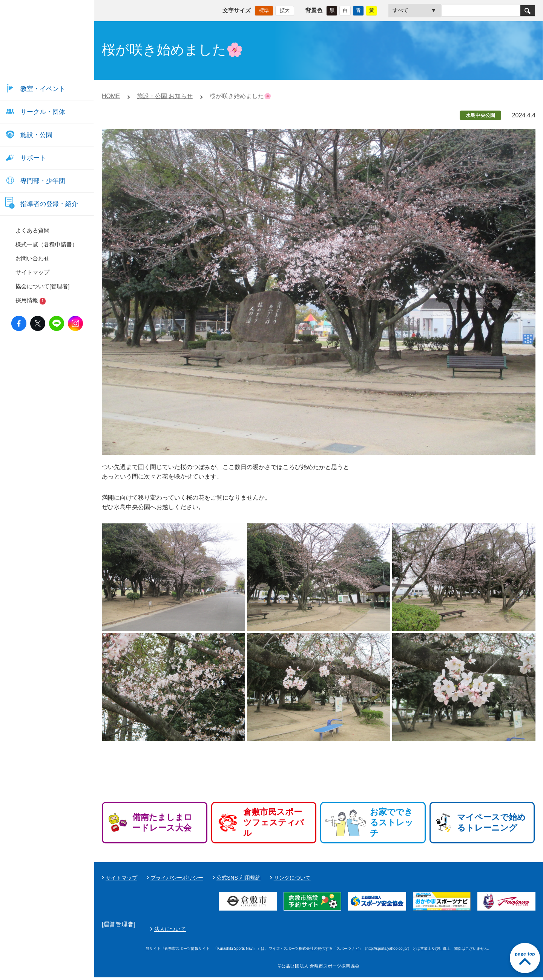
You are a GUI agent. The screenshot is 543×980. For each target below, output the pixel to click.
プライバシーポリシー (177, 878)
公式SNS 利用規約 (239, 878)
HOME (111, 96)
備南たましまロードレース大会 (162, 822)
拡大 (285, 10)
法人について (348, 930)
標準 (264, 10)
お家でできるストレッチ (392, 822)
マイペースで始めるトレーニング (491, 822)
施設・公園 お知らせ (165, 96)
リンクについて (292, 878)
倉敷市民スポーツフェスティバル (274, 822)
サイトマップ (121, 878)
